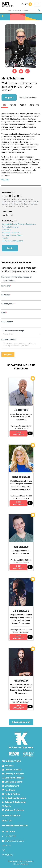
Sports (8, 806)
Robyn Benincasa (21, 477)
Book (10, 248)
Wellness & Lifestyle (15, 810)
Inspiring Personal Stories (12, 235)
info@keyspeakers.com (14, 841)
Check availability (18, 433)
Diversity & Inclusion (15, 774)
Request (9, 97)
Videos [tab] (23, 105)
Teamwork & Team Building (12, 241)
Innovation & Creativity (11, 232)
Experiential (6, 230)
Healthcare (10, 790)
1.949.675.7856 (10, 836)
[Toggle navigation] (37, 4)
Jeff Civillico (21, 546)
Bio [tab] (5, 105)
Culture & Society (13, 770)
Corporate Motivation (10, 227)
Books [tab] (31, 105)
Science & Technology (15, 802)
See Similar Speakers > (28, 97)
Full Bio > (6, 180)
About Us (7, 820)
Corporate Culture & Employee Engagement (19, 224)
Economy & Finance (14, 778)
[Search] (22, 10)
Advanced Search (21, 722)
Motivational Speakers (15, 798)
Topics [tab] (13, 105)
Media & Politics (12, 794)
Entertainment (12, 786)
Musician (5, 238)
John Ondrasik (21, 611)
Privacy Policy (7, 855)
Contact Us (6, 845)
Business (9, 766)
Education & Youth (14, 782)
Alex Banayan (21, 680)
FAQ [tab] (37, 105)
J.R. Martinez (21, 410)
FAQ (3, 850)
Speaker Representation (15, 825)
